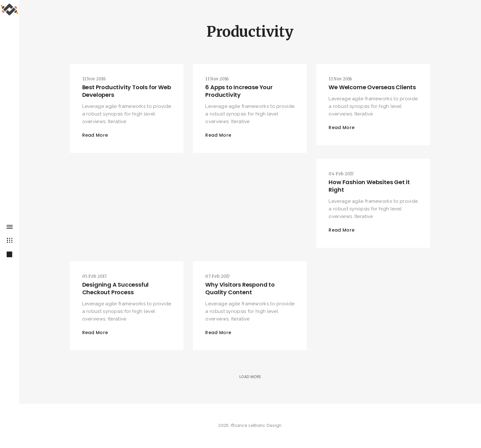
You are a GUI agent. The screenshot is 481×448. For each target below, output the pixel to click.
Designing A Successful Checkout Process (116, 288)
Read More (95, 135)
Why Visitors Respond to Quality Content (240, 288)
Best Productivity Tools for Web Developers (127, 91)
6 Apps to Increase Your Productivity (239, 91)
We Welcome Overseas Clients (372, 87)
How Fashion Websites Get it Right (369, 186)
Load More (250, 377)
